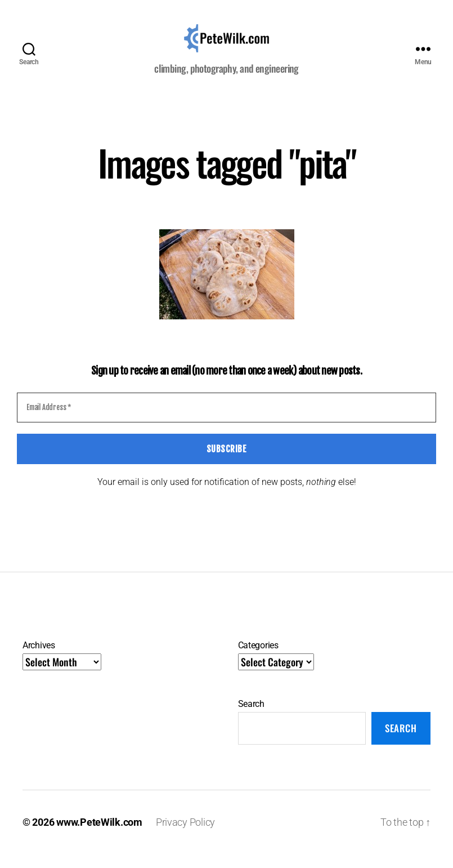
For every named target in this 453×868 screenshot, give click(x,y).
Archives (39, 659)
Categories (258, 659)
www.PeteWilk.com (99, 836)
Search (251, 718)
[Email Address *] (226, 422)
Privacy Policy (185, 836)
